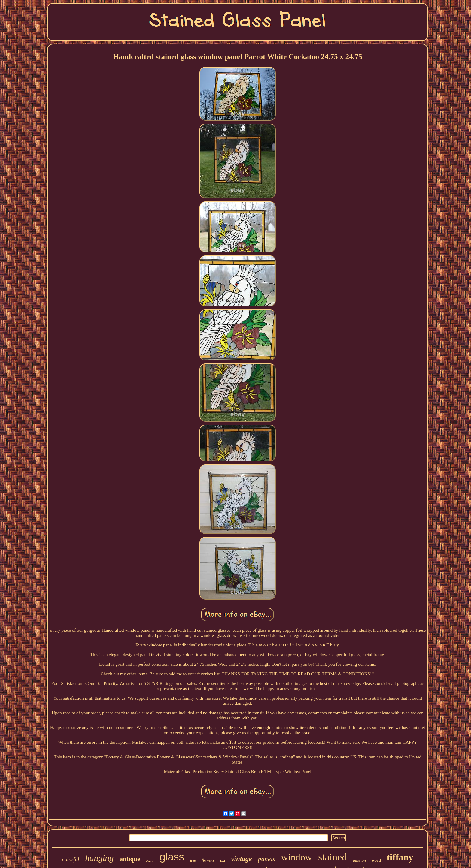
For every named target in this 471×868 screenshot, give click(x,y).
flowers (208, 860)
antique (130, 859)
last (223, 861)
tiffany (400, 857)
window (297, 857)
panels (266, 859)
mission (359, 860)
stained (333, 857)
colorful (70, 860)
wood (376, 860)
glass (172, 857)
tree (193, 860)
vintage (241, 859)
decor (150, 861)
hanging (99, 858)
